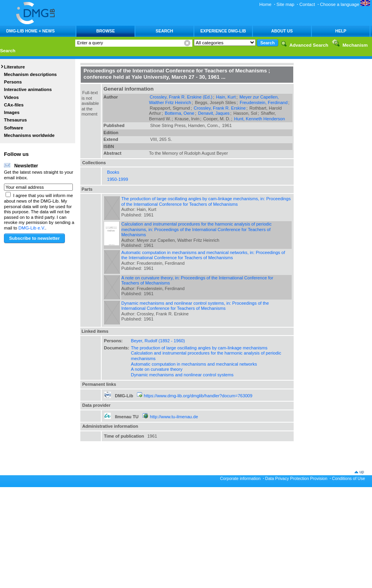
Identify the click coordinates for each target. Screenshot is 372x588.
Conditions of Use (349, 478)
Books (113, 172)
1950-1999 (118, 179)
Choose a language (345, 4)
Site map (286, 4)
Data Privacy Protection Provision (296, 478)
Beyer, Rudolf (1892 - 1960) (158, 341)
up (362, 472)
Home (265, 4)
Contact (307, 4)
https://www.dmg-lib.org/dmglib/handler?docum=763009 (198, 396)
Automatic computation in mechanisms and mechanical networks (194, 364)
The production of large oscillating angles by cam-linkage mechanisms (199, 348)
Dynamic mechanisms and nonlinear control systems (182, 375)
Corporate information (240, 478)
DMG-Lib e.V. (32, 228)
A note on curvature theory (157, 369)
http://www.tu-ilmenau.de (174, 417)
